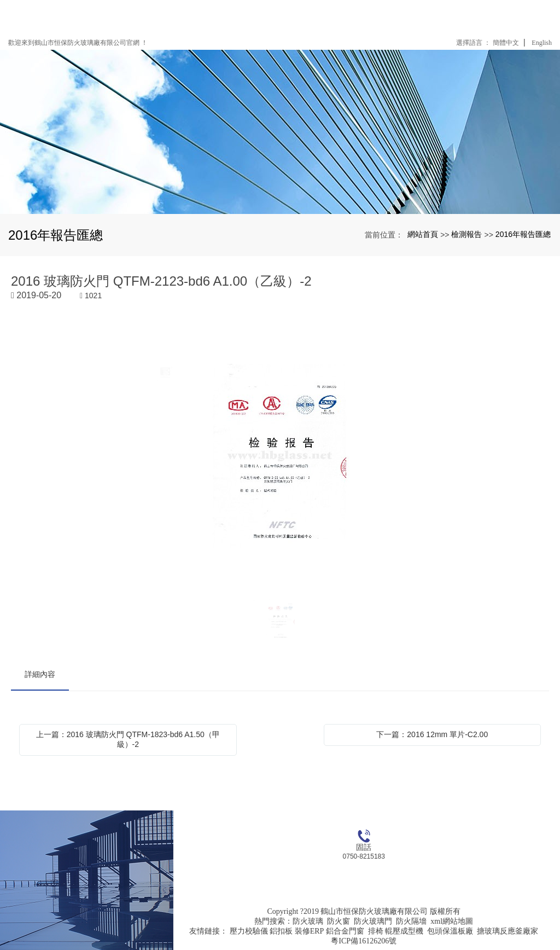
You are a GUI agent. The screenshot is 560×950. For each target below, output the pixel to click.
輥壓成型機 (404, 931)
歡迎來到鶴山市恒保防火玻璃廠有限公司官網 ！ (78, 43)
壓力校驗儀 (249, 931)
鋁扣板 (281, 931)
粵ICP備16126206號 (364, 941)
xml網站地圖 (452, 921)
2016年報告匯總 (523, 234)
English (542, 43)
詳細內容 (40, 674)
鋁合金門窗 (345, 931)
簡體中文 (506, 43)
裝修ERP (310, 931)
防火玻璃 (308, 921)
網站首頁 (423, 234)
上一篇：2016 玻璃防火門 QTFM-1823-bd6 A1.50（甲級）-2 (128, 739)
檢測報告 (466, 234)
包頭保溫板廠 (450, 931)
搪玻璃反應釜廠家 (507, 931)
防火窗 (339, 921)
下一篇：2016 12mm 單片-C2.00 (432, 734)
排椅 (376, 931)
